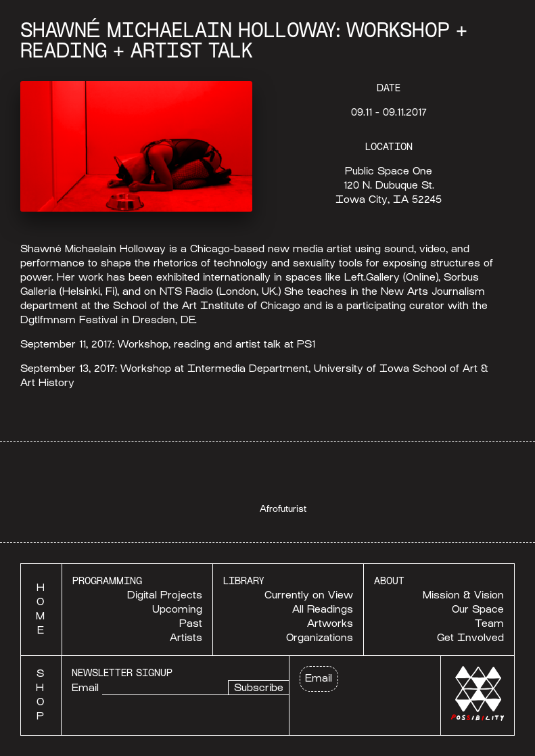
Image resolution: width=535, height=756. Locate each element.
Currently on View (309, 595)
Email (85, 688)
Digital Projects (165, 595)
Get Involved (470, 638)
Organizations (320, 638)
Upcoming (177, 609)
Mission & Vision (463, 595)
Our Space (478, 609)
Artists (186, 638)
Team (489, 623)
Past (191, 623)
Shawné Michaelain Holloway (93, 249)
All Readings (323, 609)
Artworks (330, 623)
